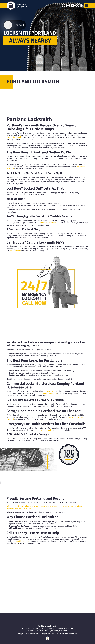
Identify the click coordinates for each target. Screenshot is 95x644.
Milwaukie (29, 506)
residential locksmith (47, 223)
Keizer (74, 506)
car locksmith (15, 251)
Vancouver (19, 508)
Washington (56, 506)
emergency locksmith (43, 430)
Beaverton (51, 391)
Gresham (58, 400)
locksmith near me (21, 541)
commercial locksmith (48, 393)
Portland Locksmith (15, 137)
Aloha (79, 506)
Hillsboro (20, 506)
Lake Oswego (40, 434)
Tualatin (27, 508)
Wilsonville (11, 506)
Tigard (37, 506)
